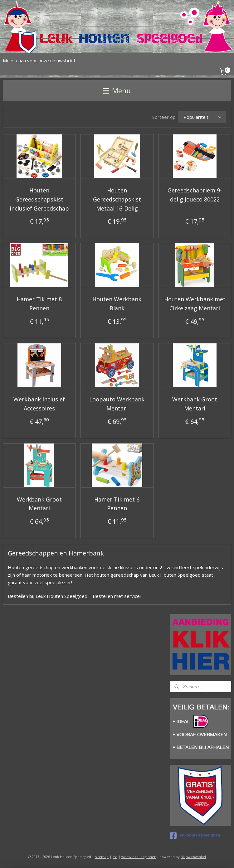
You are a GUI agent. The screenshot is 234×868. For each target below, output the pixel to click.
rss (115, 857)
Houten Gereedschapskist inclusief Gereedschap (39, 199)
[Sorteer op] (202, 117)
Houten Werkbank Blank (117, 304)
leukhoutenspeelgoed (195, 836)
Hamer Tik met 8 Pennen (39, 304)
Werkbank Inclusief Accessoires (39, 404)
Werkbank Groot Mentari (195, 404)
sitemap (102, 857)
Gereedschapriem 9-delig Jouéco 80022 (195, 195)
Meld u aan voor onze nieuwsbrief (39, 61)
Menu (117, 91)
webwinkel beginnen (139, 857)
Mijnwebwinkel (193, 857)
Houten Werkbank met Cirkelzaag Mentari (195, 304)
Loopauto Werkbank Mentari (117, 404)
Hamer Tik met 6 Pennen (117, 504)
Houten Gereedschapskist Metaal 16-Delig (117, 199)
